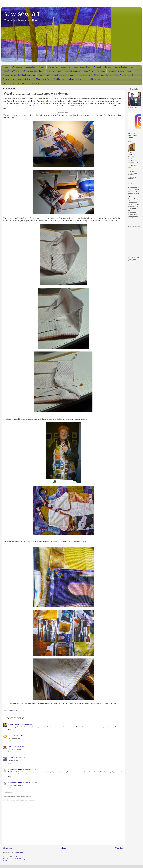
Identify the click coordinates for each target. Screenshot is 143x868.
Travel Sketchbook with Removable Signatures (56, 75)
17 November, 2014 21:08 (18, 758)
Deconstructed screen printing (24, 67)
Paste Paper (89, 71)
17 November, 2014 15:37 (19, 747)
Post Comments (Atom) (17, 852)
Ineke (10, 747)
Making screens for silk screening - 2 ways (95, 75)
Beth (131, 152)
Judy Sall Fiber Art (14, 724)
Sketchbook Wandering (15, 769)
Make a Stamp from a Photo (59, 67)
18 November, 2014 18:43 (30, 782)
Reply (10, 729)
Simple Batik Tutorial (82, 67)
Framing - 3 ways (54, 71)
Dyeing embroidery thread (33, 71)
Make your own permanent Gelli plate (18, 79)
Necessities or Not (93, 79)
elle (9, 758)
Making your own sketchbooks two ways (19, 75)
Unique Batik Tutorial (103, 67)
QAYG (42, 67)
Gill (9, 735)
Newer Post (8, 848)
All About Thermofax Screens (120, 71)
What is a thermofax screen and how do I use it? (22, 83)
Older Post (119, 848)
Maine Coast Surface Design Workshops (14, 859)
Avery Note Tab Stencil (124, 75)
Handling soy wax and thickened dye (68, 79)
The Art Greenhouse (72, 71)
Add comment (8, 792)
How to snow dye (43, 79)
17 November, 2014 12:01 (18, 735)
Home (6, 67)
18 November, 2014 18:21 (30, 769)
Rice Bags (101, 71)
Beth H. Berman (8, 861)
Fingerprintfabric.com (44, 101)
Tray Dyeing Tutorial (11, 71)
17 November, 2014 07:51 (27, 724)
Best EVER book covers (124, 67)
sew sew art (22, 14)
